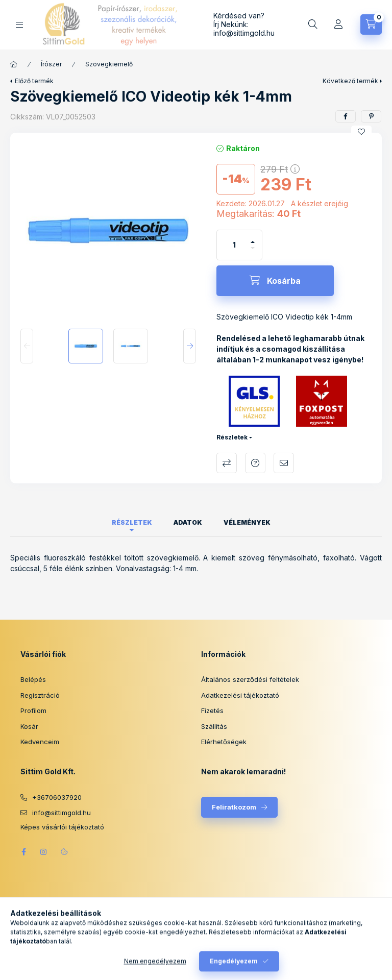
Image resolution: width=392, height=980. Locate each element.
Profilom (33, 710)
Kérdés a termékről (255, 463)
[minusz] (253, 252)
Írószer (51, 64)
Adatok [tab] (188, 522)
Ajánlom (284, 463)
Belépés (33, 679)
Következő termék (350, 81)
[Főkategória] (14, 64)
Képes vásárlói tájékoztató (62, 827)
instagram (44, 852)
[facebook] (346, 116)
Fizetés (212, 710)
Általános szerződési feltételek (250, 679)
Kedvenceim (40, 742)
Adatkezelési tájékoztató (240, 695)
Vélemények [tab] (247, 522)
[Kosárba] (275, 281)
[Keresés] (313, 24)
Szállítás (214, 726)
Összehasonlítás (227, 463)
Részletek (232, 437)
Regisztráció (40, 695)
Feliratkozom (234, 807)
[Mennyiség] (234, 245)
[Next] (190, 346)
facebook (23, 852)
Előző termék (34, 81)
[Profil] (338, 24)
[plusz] (253, 238)
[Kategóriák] (19, 25)
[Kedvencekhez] (361, 132)
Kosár (29, 726)
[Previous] (27, 346)
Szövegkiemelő (109, 64)
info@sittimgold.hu (244, 33)
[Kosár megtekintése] (371, 24)
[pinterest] (371, 116)
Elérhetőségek (224, 742)
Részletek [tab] (132, 522)
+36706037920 (57, 797)
